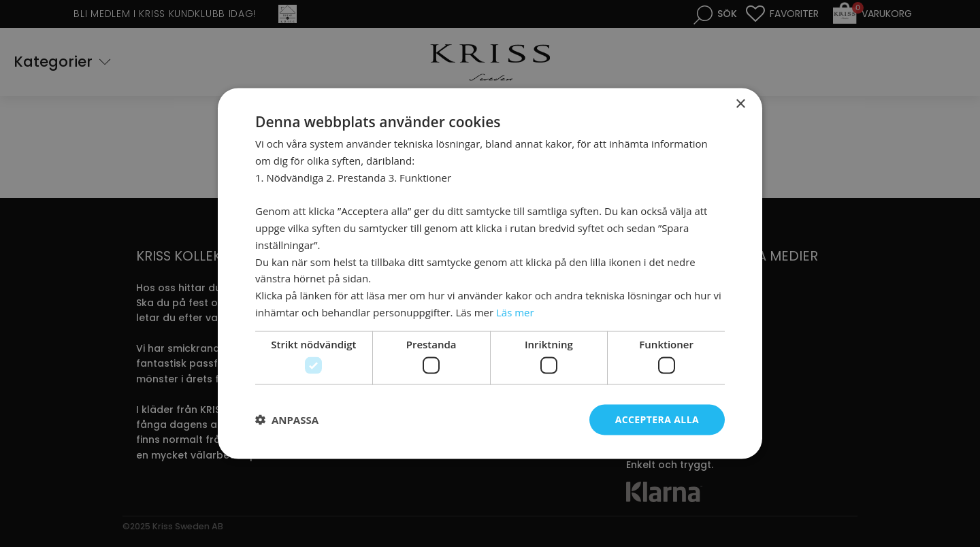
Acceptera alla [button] (657, 419)
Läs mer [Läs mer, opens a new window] (515, 312)
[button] (287, 420)
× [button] (740, 104)
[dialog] (490, 273)
